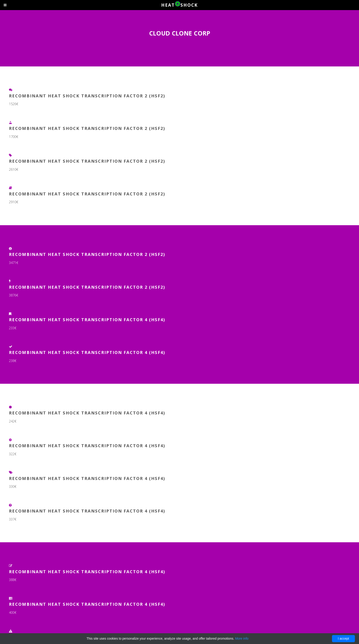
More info (242, 639)
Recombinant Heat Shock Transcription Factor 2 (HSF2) (87, 96)
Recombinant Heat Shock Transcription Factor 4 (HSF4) (87, 319)
